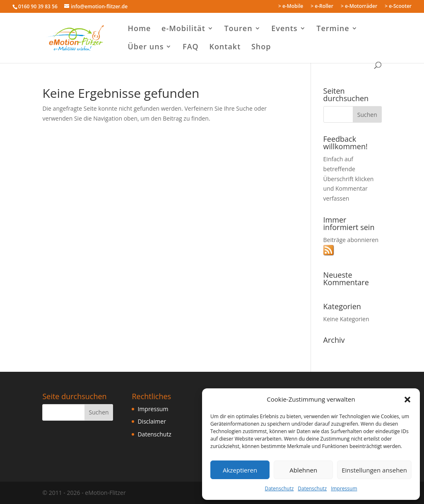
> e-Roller (322, 7)
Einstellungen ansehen (374, 470)
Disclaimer (152, 421)
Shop (261, 47)
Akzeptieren (240, 470)
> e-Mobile (291, 7)
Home (139, 29)
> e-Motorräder (359, 7)
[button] (407, 400)
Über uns (146, 47)
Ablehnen (303, 470)
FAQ (191, 47)
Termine (333, 29)
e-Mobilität (183, 29)
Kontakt (225, 47)
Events (284, 29)
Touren (238, 29)
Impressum (344, 488)
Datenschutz (279, 488)
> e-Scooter (398, 7)
